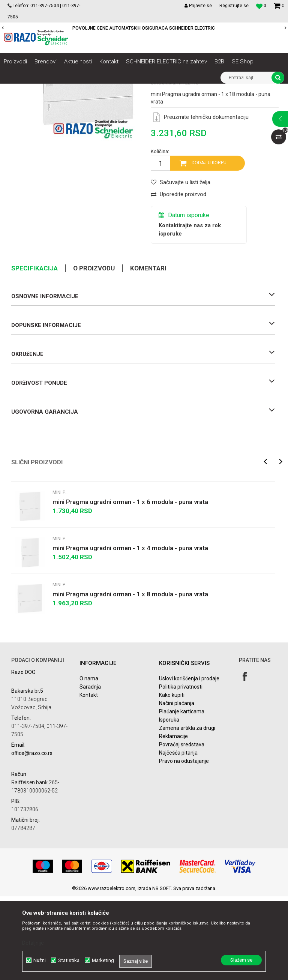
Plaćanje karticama (182, 795)
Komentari (148, 352)
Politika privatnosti (181, 770)
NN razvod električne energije (86, 89)
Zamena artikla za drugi (187, 812)
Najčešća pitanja (178, 836)
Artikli (42, 89)
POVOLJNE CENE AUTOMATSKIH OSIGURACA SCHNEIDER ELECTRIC (144, 28)
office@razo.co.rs (32, 837)
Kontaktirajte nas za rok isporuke (190, 313)
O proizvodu (94, 352)
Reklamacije (173, 820)
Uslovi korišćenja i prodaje (189, 762)
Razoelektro (16, 89)
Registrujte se (234, 6)
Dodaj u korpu (209, 246)
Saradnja (90, 770)
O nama (89, 762)
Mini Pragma (261, 89)
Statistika (69, 960)
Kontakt (89, 779)
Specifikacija (34, 352)
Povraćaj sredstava (182, 828)
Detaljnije (33, 943)
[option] (144, 28)
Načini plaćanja (177, 787)
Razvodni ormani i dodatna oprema (160, 89)
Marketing (103, 960)
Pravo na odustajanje (184, 845)
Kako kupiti (172, 779)
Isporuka (169, 803)
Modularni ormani (222, 89)
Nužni (40, 960)
